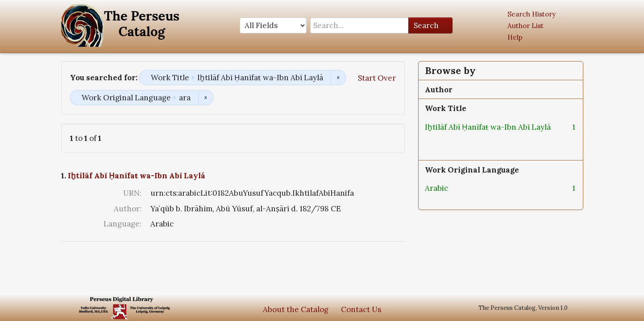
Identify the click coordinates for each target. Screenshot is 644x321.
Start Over (377, 78)
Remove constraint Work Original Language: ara (206, 98)
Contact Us (361, 309)
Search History (532, 14)
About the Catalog (296, 309)
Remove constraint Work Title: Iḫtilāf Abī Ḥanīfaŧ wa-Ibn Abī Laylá (338, 78)
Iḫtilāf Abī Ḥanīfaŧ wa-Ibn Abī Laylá (137, 176)
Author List (526, 26)
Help (515, 37)
